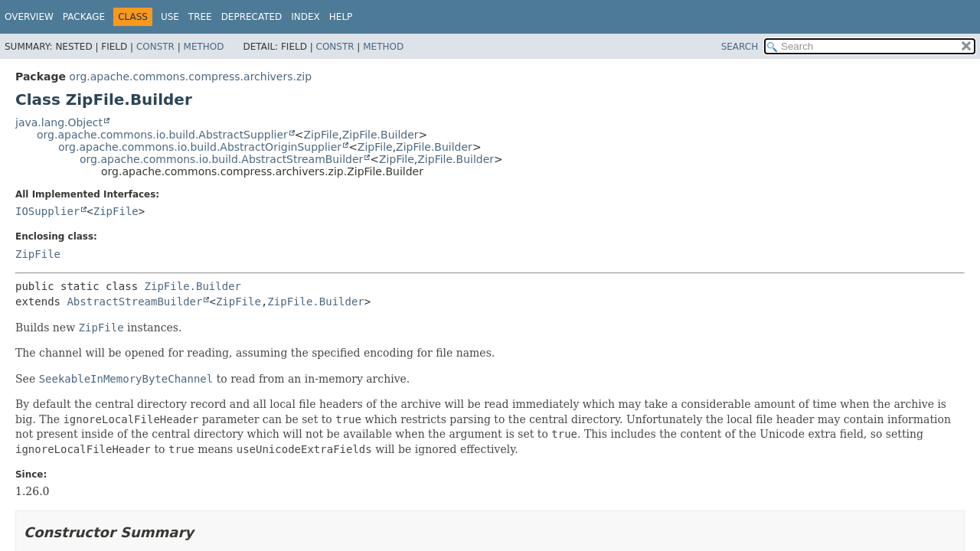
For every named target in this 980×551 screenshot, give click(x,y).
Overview (29, 17)
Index (305, 17)
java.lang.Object (59, 122)
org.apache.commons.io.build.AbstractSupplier (162, 135)
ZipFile (322, 135)
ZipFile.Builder (381, 135)
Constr (155, 47)
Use (170, 17)
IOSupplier (47, 211)
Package (84, 17)
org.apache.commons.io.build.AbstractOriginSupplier (200, 147)
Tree (200, 17)
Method (204, 47)
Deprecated (252, 17)
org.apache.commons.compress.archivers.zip (190, 77)
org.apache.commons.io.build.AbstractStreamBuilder (221, 159)
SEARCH (740, 47)
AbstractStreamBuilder (134, 302)
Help (341, 17)
